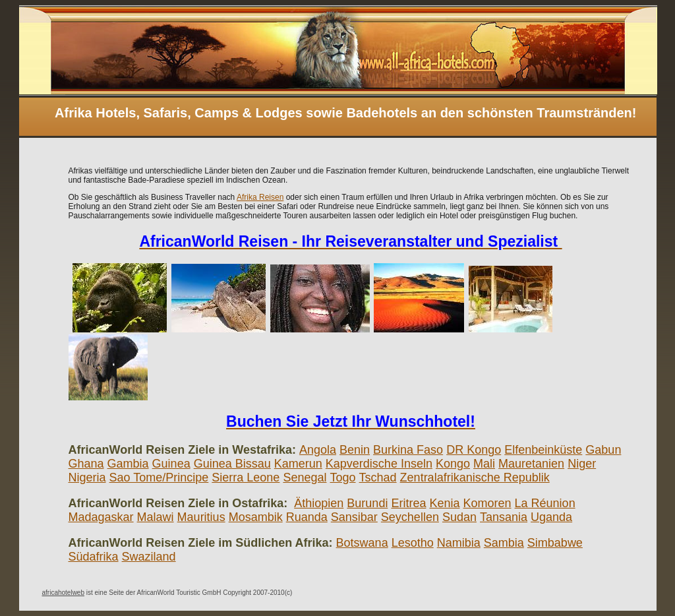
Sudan (459, 517)
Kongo (453, 464)
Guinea (171, 464)
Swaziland (149, 557)
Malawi (156, 517)
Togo (342, 477)
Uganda (551, 517)
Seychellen (410, 517)
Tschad (378, 477)
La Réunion (545, 503)
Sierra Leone (246, 477)
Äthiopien (319, 503)
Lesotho (413, 543)
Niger (582, 464)
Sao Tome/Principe (159, 477)
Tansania (504, 517)
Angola (318, 450)
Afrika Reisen (260, 197)
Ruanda (307, 517)
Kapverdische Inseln (379, 464)
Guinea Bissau (232, 464)
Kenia (444, 503)
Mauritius (201, 517)
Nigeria (87, 477)
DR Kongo (474, 450)
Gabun (603, 450)
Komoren (487, 503)
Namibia (459, 543)
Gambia (128, 464)
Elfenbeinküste (543, 450)
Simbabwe (555, 543)
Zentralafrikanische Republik (475, 477)
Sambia (504, 543)
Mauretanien (531, 464)
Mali (484, 464)
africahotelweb (63, 593)
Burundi (367, 503)
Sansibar (354, 517)
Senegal (305, 477)
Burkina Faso (408, 450)
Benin (355, 450)
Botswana (362, 543)
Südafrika (94, 557)
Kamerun (298, 464)
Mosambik (256, 517)
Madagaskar (101, 517)
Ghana (86, 464)
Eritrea (408, 503)
